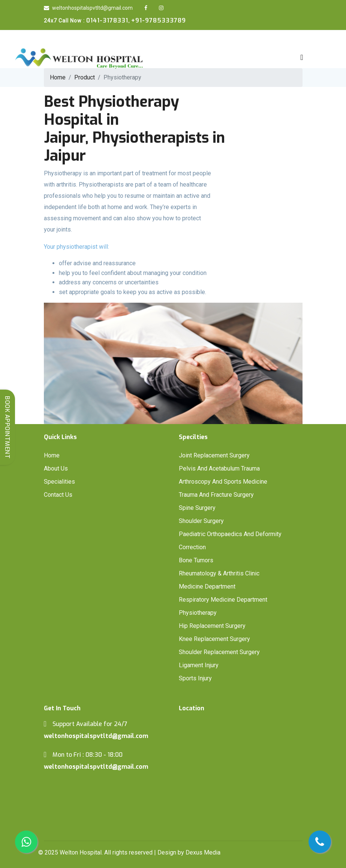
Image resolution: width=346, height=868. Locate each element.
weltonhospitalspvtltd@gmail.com (88, 8)
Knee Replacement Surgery (214, 639)
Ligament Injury (199, 665)
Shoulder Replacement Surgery (219, 652)
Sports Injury (195, 678)
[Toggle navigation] (302, 57)
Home (52, 455)
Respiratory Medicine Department (223, 600)
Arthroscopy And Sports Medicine (223, 482)
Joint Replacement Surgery (214, 455)
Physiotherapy (198, 613)
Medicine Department (207, 586)
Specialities (59, 482)
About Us (56, 468)
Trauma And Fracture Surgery (216, 495)
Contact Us (58, 495)
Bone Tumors (196, 560)
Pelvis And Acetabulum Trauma (219, 468)
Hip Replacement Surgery (212, 626)
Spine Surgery (197, 508)
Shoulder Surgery (201, 521)
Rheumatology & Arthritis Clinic (219, 573)
